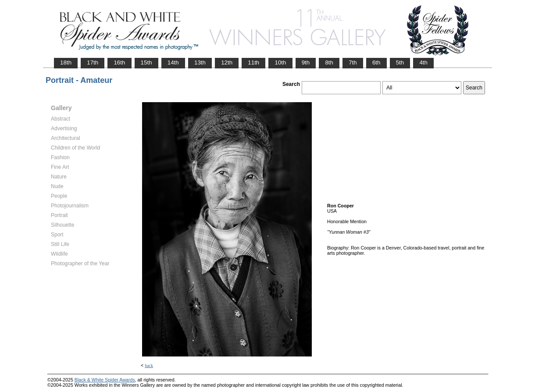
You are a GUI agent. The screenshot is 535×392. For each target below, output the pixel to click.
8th (329, 62)
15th (146, 62)
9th (306, 62)
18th (66, 62)
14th (173, 62)
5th (400, 62)
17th (93, 62)
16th (119, 62)
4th (423, 62)
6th (376, 62)
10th (280, 62)
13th (200, 62)
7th (353, 62)
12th (227, 62)
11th (253, 62)
